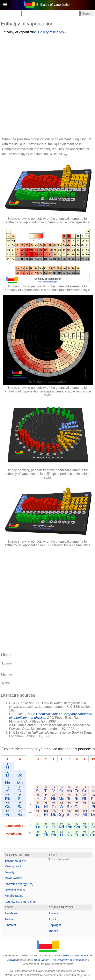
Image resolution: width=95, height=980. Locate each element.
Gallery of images (51, 32)
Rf (46, 814)
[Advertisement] (47, 86)
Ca (20, 791)
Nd (61, 827)
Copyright (55, 925)
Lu (38, 807)
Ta (54, 807)
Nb (54, 799)
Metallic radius (14, 896)
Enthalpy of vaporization (19, 32)
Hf (46, 807)
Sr (20, 799)
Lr (38, 814)
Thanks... (54, 931)
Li (8, 775)
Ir (85, 807)
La (38, 827)
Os (77, 807)
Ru (77, 799)
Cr (61, 791)
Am (85, 835)
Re (69, 807)
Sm (77, 827)
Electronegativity (15, 861)
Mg (20, 783)
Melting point (13, 866)
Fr (8, 814)
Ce (46, 827)
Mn (69, 791)
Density (10, 872)
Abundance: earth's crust (21, 902)
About (52, 919)
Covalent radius (15, 890)
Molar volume (13, 878)
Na (8, 783)
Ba (20, 807)
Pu (77, 835)
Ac (38, 835)
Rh (85, 799)
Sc (38, 791)
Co (85, 791)
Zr (46, 799)
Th (46, 835)
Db (54, 814)
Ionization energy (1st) (19, 884)
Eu (85, 827)
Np (69, 835)
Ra (20, 814)
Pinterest (10, 925)
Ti (46, 791)
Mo (61, 799)
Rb (8, 799)
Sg (61, 814)
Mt (85, 814)
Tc (69, 799)
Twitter (9, 919)
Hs (77, 814)
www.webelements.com (78, 955)
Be (20, 775)
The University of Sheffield (68, 960)
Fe (77, 791)
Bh (69, 814)
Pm (69, 827)
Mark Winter (41, 960)
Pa (54, 835)
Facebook (11, 913)
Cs (8, 807)
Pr (54, 827)
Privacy (53, 913)
